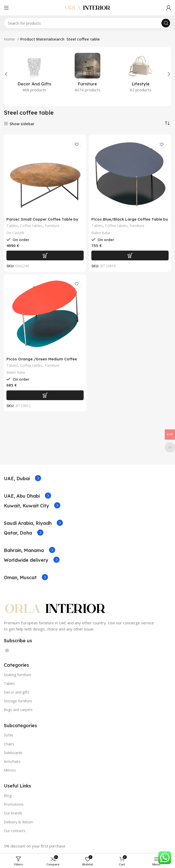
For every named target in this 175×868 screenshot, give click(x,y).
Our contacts (15, 831)
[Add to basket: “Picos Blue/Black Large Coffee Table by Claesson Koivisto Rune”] (130, 255)
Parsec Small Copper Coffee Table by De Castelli (42, 221)
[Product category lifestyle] (141, 74)
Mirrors (10, 770)
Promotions (14, 804)
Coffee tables (31, 226)
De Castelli (15, 233)
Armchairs (12, 761)
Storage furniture (18, 701)
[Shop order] (167, 123)
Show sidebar (22, 124)
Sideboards (13, 753)
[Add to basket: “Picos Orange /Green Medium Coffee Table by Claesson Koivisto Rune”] (45, 395)
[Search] (87, 23)
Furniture (52, 226)
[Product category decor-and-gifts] (34, 74)
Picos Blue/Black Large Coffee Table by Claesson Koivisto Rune (130, 221)
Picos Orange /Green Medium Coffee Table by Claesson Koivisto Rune (42, 361)
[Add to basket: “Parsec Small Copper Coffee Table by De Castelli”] (45, 255)
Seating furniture (18, 675)
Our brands (13, 813)
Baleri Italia (101, 233)
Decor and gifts (17, 692)
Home (10, 39)
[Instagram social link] (7, 650)
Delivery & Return (18, 822)
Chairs (9, 744)
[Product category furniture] (87, 74)
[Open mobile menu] (6, 8)
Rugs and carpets (18, 710)
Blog (8, 796)
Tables (12, 226)
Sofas (9, 735)
